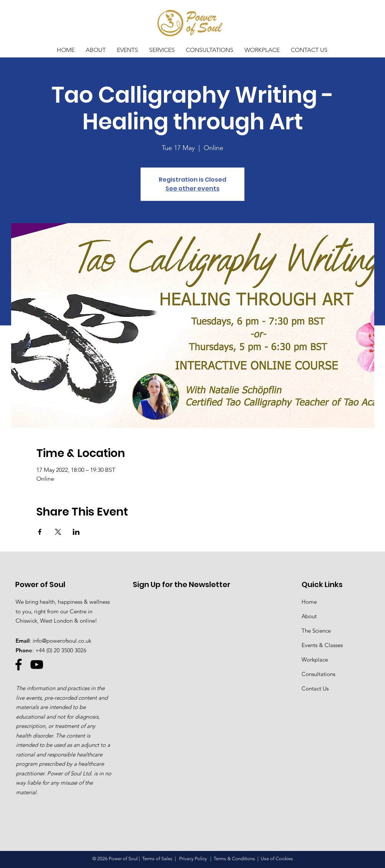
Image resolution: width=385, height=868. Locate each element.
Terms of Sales (157, 859)
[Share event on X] (58, 532)
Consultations (318, 674)
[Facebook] (19, 665)
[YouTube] (37, 665)
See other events (192, 188)
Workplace (315, 660)
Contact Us (315, 688)
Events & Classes (322, 645)
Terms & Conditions (234, 859)
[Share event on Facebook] (40, 532)
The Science (316, 631)
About (309, 616)
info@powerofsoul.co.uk (62, 641)
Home (309, 602)
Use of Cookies (277, 859)
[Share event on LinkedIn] (76, 532)
